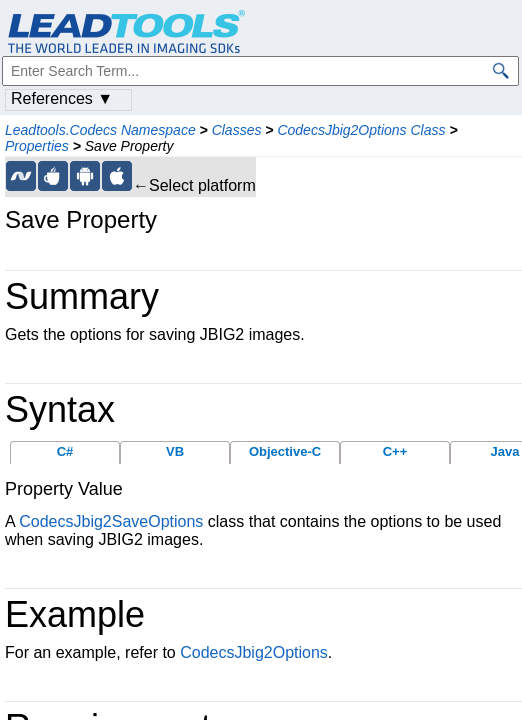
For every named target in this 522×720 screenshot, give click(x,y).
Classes (237, 130)
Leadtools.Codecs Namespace (100, 130)
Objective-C (285, 451)
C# (65, 451)
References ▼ (62, 98)
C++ (395, 451)
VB (175, 451)
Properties (37, 146)
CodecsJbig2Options (254, 652)
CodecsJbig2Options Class (361, 130)
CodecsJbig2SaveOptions (111, 521)
